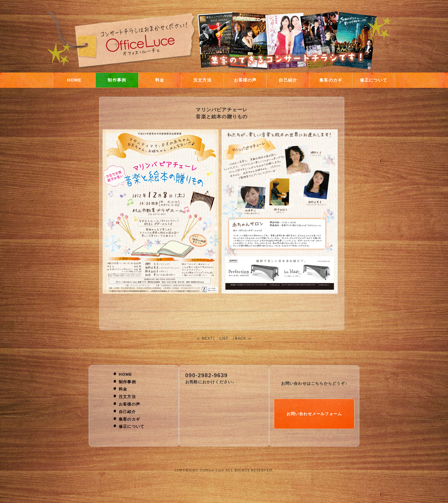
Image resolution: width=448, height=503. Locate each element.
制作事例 (117, 80)
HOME (74, 80)
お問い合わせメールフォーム (314, 414)
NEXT (207, 338)
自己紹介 (288, 80)
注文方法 (203, 80)
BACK (241, 338)
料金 (160, 80)
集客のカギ (331, 80)
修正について (374, 80)
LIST (224, 338)
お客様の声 (245, 80)
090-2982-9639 (206, 375)
